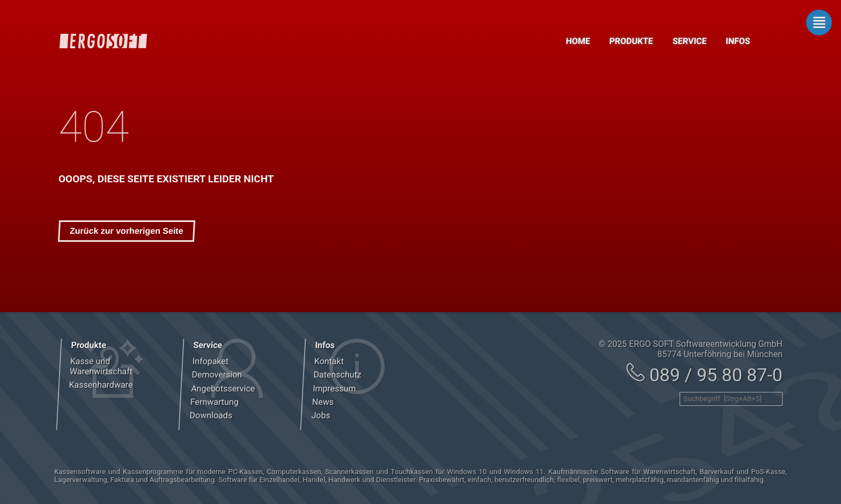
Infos (738, 41)
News (323, 402)
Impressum (334, 388)
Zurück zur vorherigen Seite (127, 231)
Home (578, 41)
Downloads (211, 415)
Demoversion (217, 375)
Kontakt (329, 361)
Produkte (632, 41)
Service (689, 41)
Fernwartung (214, 402)
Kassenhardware (101, 385)
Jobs (321, 415)
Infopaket (210, 361)
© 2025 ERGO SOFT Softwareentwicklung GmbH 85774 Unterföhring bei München (691, 349)
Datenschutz (337, 375)
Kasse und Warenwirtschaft (101, 366)
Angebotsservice (223, 388)
